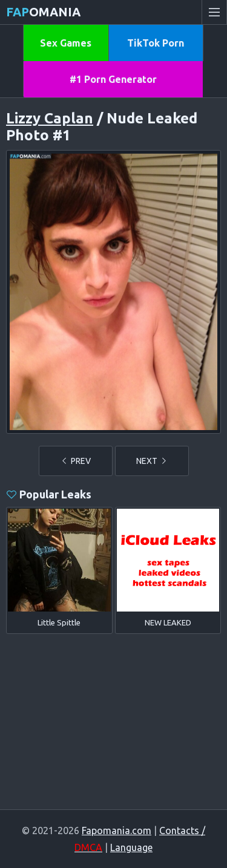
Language (131, 847)
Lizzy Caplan (50, 118)
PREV (76, 461)
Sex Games (66, 43)
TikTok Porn (156, 43)
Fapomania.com (117, 830)
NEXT (152, 461)
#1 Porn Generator (113, 79)
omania (43, 12)
